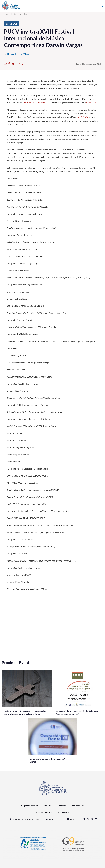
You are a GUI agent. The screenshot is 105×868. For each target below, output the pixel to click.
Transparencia (63, 812)
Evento (13, 14)
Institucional (23, 14)
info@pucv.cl (73, 819)
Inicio (6, 14)
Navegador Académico (29, 806)
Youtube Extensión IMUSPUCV (37, 103)
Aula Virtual (48, 806)
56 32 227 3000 (53, 819)
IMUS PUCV (82, 117)
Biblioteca (63, 806)
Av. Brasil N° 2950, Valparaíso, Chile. (25, 819)
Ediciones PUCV (78, 806)
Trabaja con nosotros (44, 812)
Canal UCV (91, 103)
